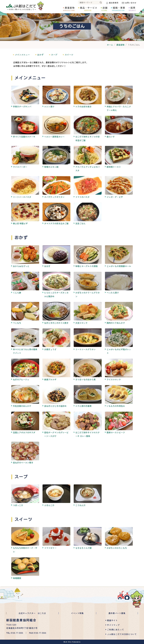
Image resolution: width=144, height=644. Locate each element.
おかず (40, 55)
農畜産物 (120, 45)
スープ (54, 55)
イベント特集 (77, 613)
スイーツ (69, 55)
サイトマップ (113, 625)
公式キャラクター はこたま (32, 613)
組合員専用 (114, 3)
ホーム (110, 45)
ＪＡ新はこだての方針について (122, 634)
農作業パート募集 (117, 613)
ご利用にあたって (115, 630)
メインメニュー (22, 55)
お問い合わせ (131, 3)
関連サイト (112, 620)
